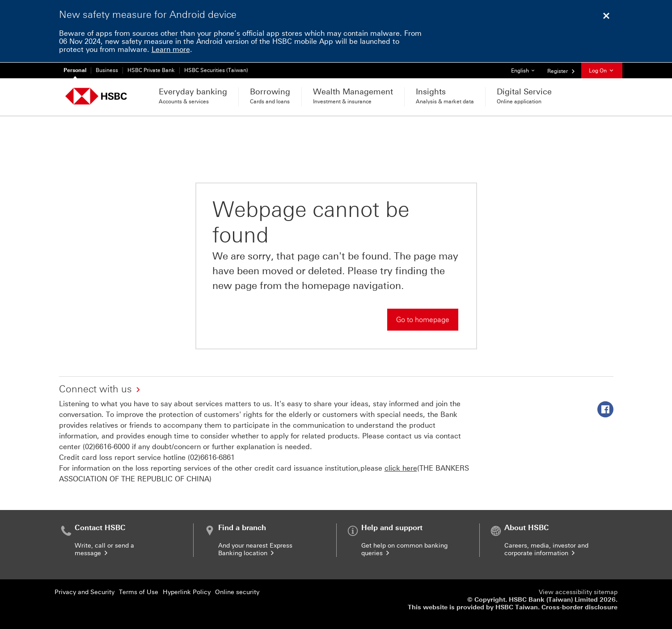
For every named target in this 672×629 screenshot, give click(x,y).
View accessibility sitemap (578, 592)
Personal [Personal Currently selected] (75, 70)
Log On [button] (602, 71)
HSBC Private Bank (151, 70)
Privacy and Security (85, 592)
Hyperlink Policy (187, 592)
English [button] (526, 68)
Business (107, 70)
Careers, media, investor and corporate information (546, 549)
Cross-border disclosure (579, 607)
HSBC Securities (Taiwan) (216, 70)
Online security (237, 592)
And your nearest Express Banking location (255, 549)
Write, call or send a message (104, 549)
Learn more (171, 49)
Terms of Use (139, 592)
